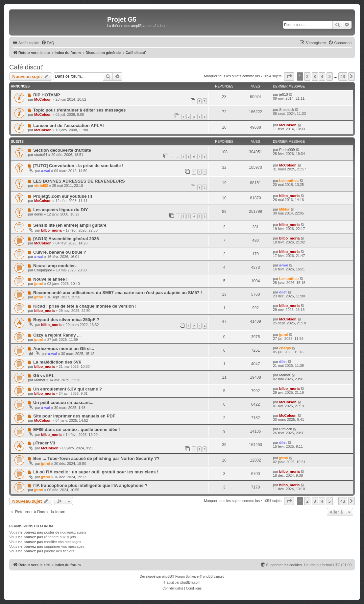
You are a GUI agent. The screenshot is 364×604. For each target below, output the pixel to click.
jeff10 (284, 94)
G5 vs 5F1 (43, 376)
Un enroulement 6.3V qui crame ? (68, 389)
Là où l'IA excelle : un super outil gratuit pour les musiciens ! (96, 472)
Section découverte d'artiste (62, 150)
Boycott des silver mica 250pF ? (66, 320)
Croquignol (43, 270)
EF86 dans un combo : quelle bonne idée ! (77, 429)
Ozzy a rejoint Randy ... (57, 335)
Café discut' (26, 67)
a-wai (46, 171)
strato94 (41, 155)
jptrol (39, 284)
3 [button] (315, 76)
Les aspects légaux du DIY (61, 210)
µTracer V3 (44, 443)
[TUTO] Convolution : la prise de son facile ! (78, 166)
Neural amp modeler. (55, 266)
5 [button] (330, 76)
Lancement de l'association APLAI (68, 126)
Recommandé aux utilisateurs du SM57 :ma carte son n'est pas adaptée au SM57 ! (118, 293)
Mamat (40, 380)
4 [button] (322, 76)
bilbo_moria (289, 196)
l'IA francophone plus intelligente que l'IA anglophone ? (90, 485)
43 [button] (343, 76)
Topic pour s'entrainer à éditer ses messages (79, 110)
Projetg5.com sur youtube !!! (63, 196)
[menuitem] (48, 43)
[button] (289, 76)
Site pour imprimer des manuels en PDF (74, 416)
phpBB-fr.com (191, 582)
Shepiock (287, 110)
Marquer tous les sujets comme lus (232, 76)
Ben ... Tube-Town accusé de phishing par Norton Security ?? (96, 458)
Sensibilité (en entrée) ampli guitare (70, 225)
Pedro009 (287, 150)
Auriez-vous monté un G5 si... (64, 349)
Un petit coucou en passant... (63, 403)
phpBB (167, 577)
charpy (285, 348)
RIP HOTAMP (47, 95)
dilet (283, 292)
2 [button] (307, 76)
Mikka (284, 209)
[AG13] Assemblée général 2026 (66, 239)
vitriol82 (41, 186)
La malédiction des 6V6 (57, 362)
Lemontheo (289, 181)
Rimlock (286, 429)
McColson (43, 99)
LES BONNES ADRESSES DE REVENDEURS (79, 181)
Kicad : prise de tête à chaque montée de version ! (85, 306)
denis (38, 214)
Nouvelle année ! (50, 279)
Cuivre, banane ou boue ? (60, 252)
